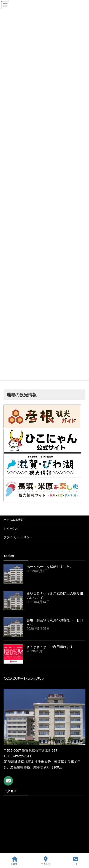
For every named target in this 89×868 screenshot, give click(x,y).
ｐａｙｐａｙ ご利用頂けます (50, 647)
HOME (15, 861)
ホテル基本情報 (14, 520)
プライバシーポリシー (18, 537)
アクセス (46, 861)
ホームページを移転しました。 (50, 566)
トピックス (11, 529)
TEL (75, 861)
